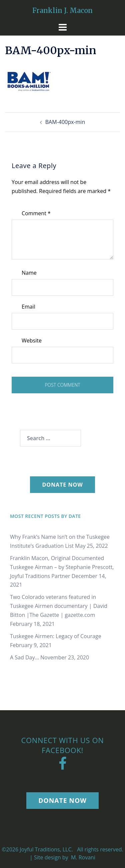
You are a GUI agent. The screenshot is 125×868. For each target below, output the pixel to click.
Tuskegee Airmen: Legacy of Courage (56, 636)
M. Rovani (82, 857)
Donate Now (62, 485)
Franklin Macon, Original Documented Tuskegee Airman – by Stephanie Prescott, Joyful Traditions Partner (62, 567)
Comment (36, 213)
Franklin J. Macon (62, 10)
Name (29, 273)
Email (28, 307)
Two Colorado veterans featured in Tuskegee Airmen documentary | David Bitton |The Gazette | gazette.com (59, 606)
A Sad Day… (24, 657)
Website (32, 340)
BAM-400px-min (65, 122)
